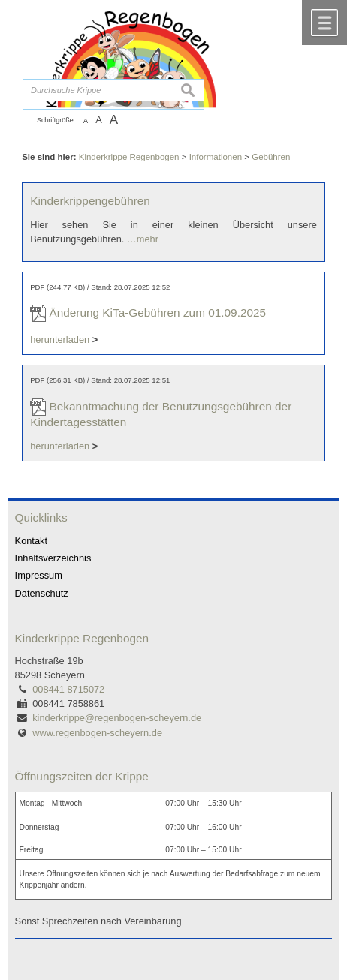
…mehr (143, 239)
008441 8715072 (68, 689)
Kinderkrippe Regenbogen (82, 638)
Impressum (39, 575)
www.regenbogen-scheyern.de (97, 733)
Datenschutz (42, 593)
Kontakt (31, 541)
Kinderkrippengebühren (90, 201)
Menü (324, 23)
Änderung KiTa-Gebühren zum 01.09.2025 (157, 313)
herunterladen (60, 340)
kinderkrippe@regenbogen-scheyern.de (117, 718)
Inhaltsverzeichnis (53, 558)
